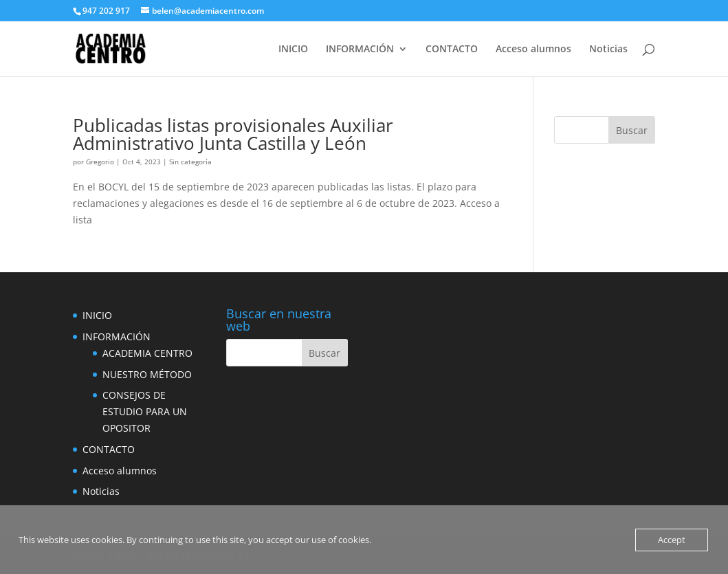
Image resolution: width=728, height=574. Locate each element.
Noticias (608, 49)
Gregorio (100, 162)
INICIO (293, 49)
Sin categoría (190, 162)
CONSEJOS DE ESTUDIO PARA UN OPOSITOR (145, 411)
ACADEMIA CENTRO (147, 353)
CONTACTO (452, 49)
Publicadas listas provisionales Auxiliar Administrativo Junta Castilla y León (233, 134)
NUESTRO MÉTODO (147, 374)
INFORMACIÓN (360, 49)
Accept (672, 540)
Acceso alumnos (533, 49)
